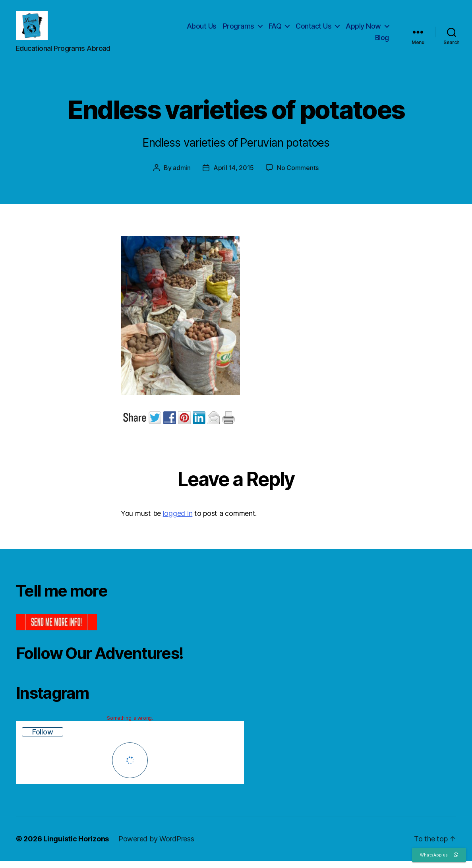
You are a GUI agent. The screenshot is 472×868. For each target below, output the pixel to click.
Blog (382, 41)
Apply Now (363, 29)
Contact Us (313, 29)
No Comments (298, 174)
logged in (178, 520)
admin (182, 174)
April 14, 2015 (234, 174)
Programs (239, 29)
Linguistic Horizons (76, 846)
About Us (202, 29)
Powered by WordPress (156, 846)
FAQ (275, 29)
